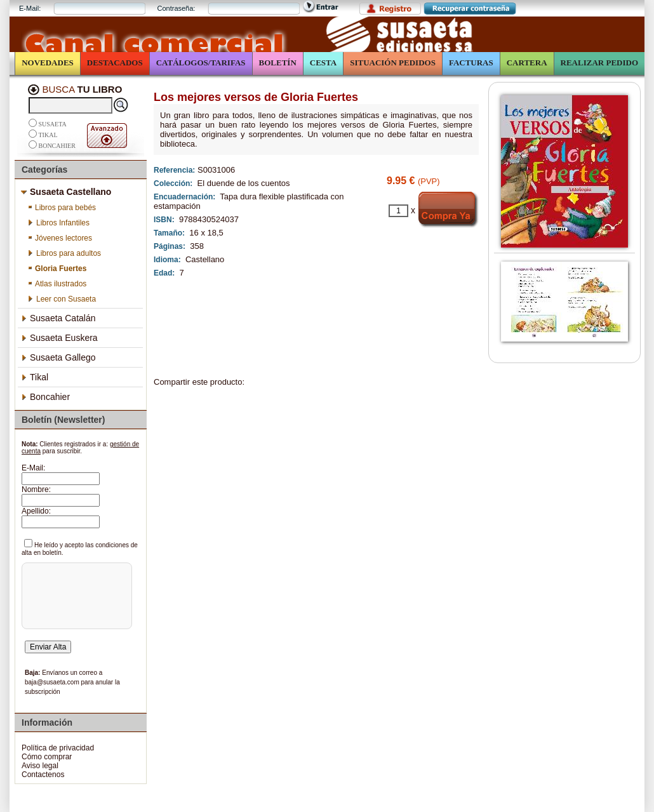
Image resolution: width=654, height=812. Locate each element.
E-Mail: (30, 8)
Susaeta (53, 124)
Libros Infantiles (58, 223)
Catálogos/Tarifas (201, 63)
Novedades (48, 63)
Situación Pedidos (393, 63)
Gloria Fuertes (57, 269)
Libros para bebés (62, 208)
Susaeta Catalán (58, 318)
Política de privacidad (58, 748)
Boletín (278, 63)
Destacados (115, 63)
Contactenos (43, 775)
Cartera (527, 63)
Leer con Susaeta (62, 299)
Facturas (471, 63)
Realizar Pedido (599, 63)
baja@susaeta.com (52, 682)
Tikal (48, 135)
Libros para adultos (64, 253)
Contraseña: (176, 8)
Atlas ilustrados (57, 284)
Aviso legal (40, 766)
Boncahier (57, 146)
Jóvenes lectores (60, 238)
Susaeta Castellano (66, 192)
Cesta (323, 63)
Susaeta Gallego (58, 357)
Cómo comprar (47, 757)
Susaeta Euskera (59, 338)
